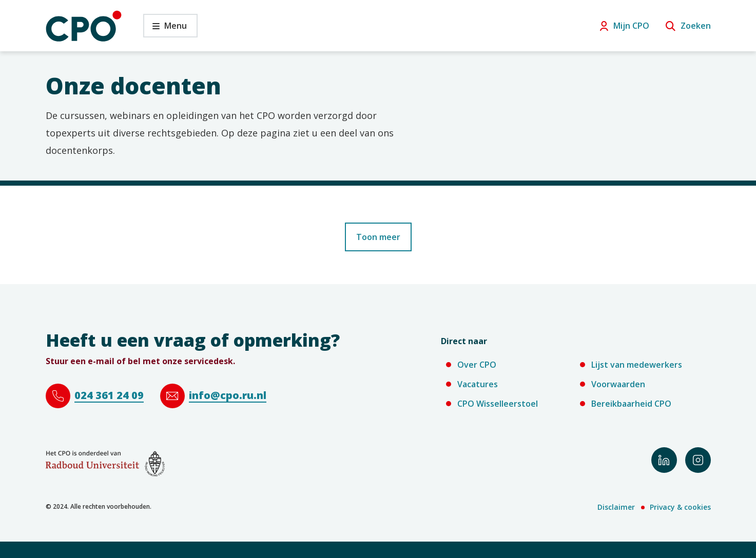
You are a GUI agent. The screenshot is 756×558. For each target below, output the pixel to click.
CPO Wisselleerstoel (498, 404)
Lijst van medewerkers (637, 365)
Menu (165, 28)
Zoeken (696, 26)
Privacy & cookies (680, 507)
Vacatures (478, 384)
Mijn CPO (631, 26)
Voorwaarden (618, 384)
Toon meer (378, 237)
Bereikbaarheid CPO (631, 404)
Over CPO (477, 365)
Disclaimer (616, 507)
